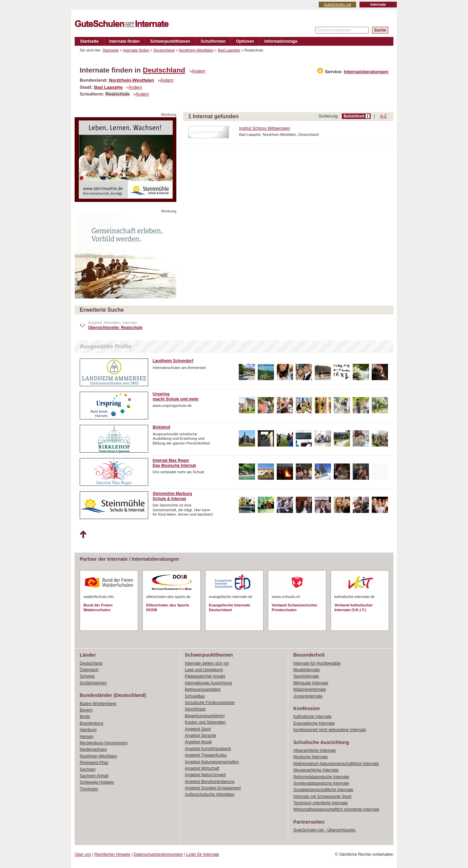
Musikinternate (307, 670)
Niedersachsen (93, 749)
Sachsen (88, 769)
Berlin (85, 717)
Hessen (87, 737)
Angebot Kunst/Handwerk (208, 749)
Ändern (199, 71)
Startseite (89, 41)
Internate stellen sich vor (207, 663)
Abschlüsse (195, 709)
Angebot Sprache (201, 736)
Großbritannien (93, 683)
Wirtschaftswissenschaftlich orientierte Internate (336, 809)
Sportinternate (306, 676)
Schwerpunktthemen (170, 41)
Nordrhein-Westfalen (196, 50)
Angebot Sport (198, 729)
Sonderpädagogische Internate (321, 783)
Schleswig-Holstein (97, 782)
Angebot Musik (198, 742)
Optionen (245, 41)
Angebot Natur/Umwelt (205, 775)
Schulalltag (195, 696)
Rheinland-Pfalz (94, 763)
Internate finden (124, 41)
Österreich (89, 670)
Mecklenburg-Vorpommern (104, 743)
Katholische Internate (313, 717)
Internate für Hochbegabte (317, 663)
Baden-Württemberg (98, 704)
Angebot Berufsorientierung (210, 782)
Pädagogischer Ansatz (205, 676)
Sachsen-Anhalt (94, 776)
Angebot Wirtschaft (202, 768)
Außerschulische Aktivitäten (210, 794)
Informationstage (281, 41)
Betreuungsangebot (203, 689)
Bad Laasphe (229, 50)
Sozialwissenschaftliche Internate (323, 790)
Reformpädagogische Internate (321, 777)
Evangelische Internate (314, 723)
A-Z (383, 116)
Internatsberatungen (366, 72)
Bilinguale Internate (311, 683)
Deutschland (164, 50)
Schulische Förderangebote (210, 703)
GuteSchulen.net (337, 4)
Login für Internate (203, 854)
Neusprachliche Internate (316, 770)
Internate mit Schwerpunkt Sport (322, 797)
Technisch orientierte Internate (321, 803)
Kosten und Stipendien (205, 722)
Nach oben (83, 535)
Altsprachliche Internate (315, 750)
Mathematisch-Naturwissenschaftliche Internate (336, 764)
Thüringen (89, 789)
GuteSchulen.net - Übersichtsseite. (325, 830)
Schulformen (213, 41)
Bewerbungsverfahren (205, 716)
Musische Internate (310, 757)
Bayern (86, 710)
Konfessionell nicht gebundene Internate (330, 730)
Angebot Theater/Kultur (206, 755)
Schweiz (87, 676)
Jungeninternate (308, 696)
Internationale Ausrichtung (208, 683)
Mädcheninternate (310, 689)
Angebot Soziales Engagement (213, 788)
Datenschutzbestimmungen (158, 854)
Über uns (83, 854)
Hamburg (88, 730)
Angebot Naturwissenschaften (212, 762)
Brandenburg (91, 723)
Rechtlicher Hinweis (112, 854)
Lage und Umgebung (204, 670)
